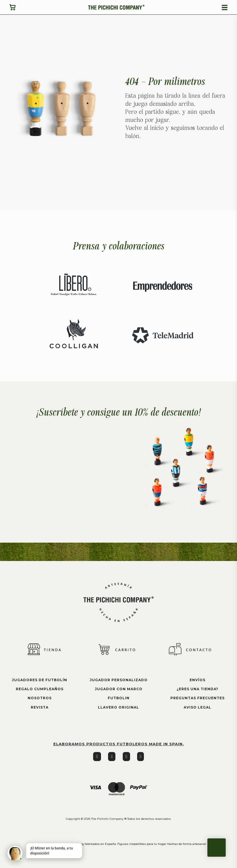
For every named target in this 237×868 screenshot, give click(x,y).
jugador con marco (119, 689)
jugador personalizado (119, 680)
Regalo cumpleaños (40, 689)
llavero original (118, 707)
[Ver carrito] (13, 7)
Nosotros (40, 698)
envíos (197, 680)
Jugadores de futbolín (39, 680)
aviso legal (197, 707)
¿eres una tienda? (197, 689)
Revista (40, 707)
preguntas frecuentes (197, 698)
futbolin (119, 698)
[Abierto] (225, 7)
